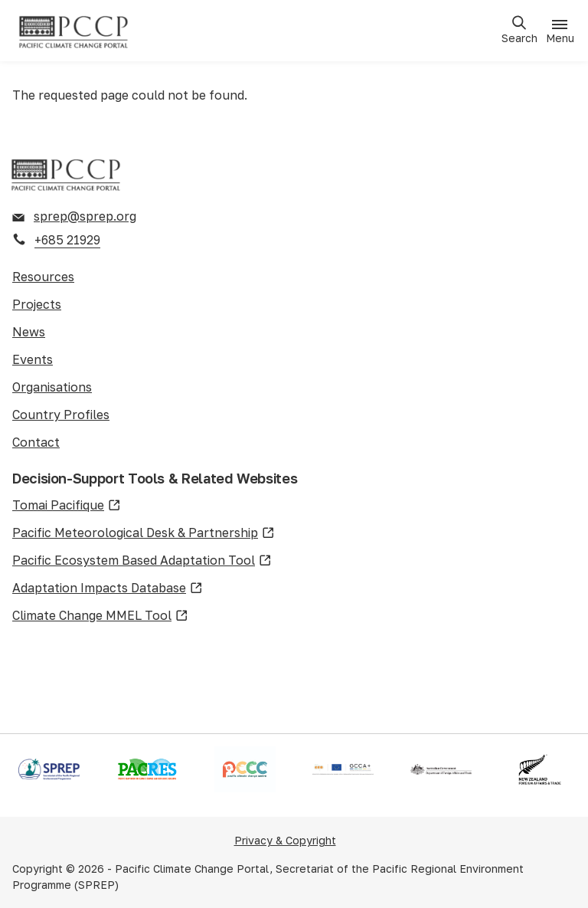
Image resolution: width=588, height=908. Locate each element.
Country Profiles (61, 415)
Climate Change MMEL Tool (100, 616)
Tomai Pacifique (67, 506)
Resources (43, 277)
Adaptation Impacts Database (108, 588)
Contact (36, 442)
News (29, 332)
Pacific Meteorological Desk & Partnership (144, 533)
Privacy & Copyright (285, 840)
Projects (37, 304)
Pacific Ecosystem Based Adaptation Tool (142, 561)
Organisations (52, 387)
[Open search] (519, 30)
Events (33, 359)
